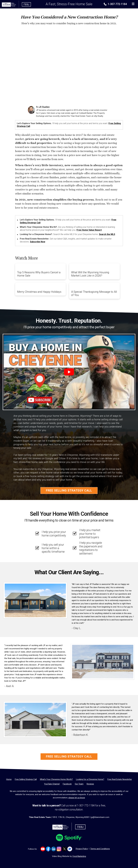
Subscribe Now (38, 242)
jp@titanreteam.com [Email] (100, 817)
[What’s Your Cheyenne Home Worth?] (56, 779)
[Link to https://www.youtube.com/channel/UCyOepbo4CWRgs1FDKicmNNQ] (43, 849)
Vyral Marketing (79, 856)
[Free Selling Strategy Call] (26, 779)
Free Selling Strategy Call (69, 490)
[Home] (16, 4)
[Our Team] (79, 784)
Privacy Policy (82, 849)
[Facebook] (67, 784)
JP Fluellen (44, 107)
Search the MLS (107, 234)
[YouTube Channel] (52, 784)
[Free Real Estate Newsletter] (120, 779)
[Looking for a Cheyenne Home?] (90, 779)
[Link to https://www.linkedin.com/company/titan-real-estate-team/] (54, 849)
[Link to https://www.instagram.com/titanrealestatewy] (59, 849)
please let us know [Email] (77, 798)
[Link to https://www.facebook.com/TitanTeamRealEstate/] (48, 849)
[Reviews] (90, 784)
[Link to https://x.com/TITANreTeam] (64, 849)
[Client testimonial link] (35, 600)
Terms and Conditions (100, 849)
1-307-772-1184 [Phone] (116, 4)
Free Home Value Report (89, 230)
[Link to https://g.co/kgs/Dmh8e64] (70, 849)
